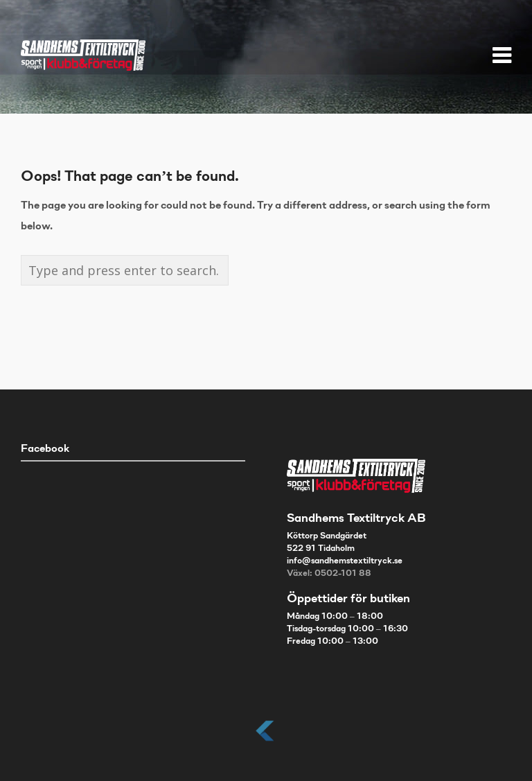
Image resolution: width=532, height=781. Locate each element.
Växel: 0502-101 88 (329, 574)
